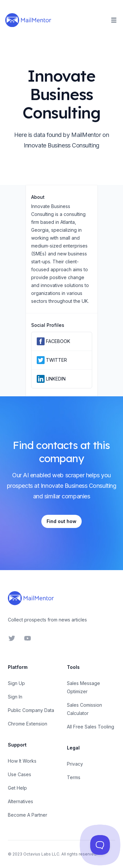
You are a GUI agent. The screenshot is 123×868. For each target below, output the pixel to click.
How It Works (22, 761)
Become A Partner (28, 815)
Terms (74, 777)
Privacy (75, 764)
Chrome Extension (28, 724)
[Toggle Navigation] (114, 20)
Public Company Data (31, 710)
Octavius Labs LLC (41, 854)
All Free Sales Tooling (91, 727)
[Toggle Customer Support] (100, 845)
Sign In (15, 697)
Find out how (61, 521)
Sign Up (16, 683)
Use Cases (20, 774)
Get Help (17, 788)
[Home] (28, 20)
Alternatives (20, 801)
